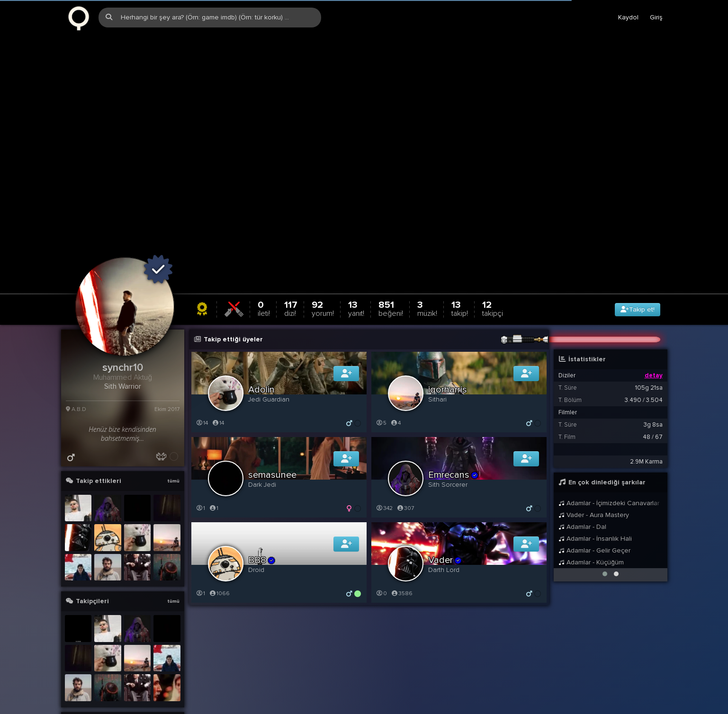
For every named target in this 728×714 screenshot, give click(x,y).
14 (202, 373)
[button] (605, 524)
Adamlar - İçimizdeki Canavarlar (609, 453)
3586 (402, 543)
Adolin (261, 339)
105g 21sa (649, 338)
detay (654, 325)
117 (291, 258)
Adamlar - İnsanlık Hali (595, 488)
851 (391, 258)
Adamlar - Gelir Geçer (595, 500)
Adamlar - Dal (583, 477)
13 (356, 258)
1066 (220, 543)
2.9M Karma (646, 411)
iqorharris (448, 339)
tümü (173, 431)
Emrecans (454, 425)
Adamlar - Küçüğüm (591, 512)
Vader (445, 510)
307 (405, 458)
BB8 (262, 510)
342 (384, 458)
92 (323, 258)
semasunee (272, 425)
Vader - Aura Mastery (594, 465)
